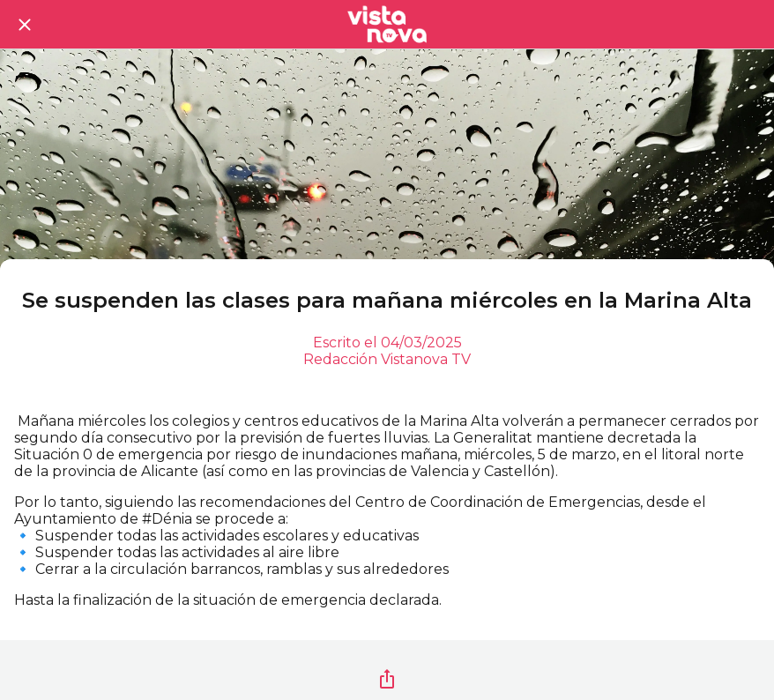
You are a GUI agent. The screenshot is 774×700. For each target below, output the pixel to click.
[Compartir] (387, 679)
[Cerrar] (25, 25)
